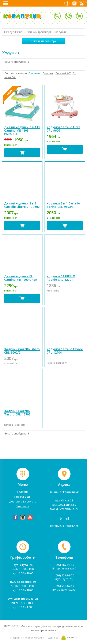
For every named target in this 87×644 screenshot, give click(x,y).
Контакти (23, 506)
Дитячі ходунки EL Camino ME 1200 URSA (21, 278)
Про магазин (23, 497)
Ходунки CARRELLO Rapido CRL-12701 (61, 278)
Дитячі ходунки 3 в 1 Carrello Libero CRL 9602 (22, 205)
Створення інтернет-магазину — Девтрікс (34, 638)
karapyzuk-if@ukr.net (64, 526)
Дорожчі (48, 73)
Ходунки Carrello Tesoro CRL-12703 (17, 413)
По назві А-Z (63, 73)
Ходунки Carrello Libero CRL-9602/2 (22, 351)
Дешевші (34, 73)
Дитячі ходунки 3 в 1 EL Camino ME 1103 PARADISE (22, 130)
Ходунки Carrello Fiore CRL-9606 (63, 129)
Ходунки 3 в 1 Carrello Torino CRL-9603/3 (63, 205)
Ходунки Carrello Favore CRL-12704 (65, 351)
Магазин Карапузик (34, 626)
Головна (23, 492)
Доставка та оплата (23, 501)
